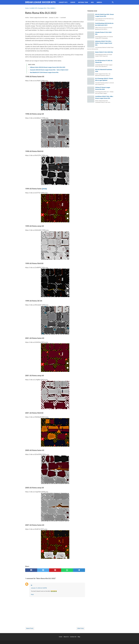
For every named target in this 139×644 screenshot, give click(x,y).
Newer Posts (30, 628)
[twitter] (43, 570)
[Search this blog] (113, 2)
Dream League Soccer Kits (40, 2)
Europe (73, 2)
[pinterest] (55, 570)
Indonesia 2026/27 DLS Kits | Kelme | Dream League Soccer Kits (104, 43)
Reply (32, 594)
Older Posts (80, 628)
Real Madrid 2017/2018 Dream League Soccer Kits (44, 72)
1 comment (63, 18)
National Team (83, 2)
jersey (45, 189)
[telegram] (79, 570)
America (99, 2)
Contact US (73, 637)
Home (61, 637)
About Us (66, 637)
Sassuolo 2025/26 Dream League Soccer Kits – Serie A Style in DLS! (49, 70)
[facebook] (31, 570)
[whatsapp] (67, 570)
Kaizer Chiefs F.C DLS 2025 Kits (104, 52)
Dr (32, 585)
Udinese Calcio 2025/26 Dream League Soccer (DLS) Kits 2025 (48, 67)
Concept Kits (63, 2)
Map (79, 637)
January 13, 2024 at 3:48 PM (39, 588)
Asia (92, 2)
